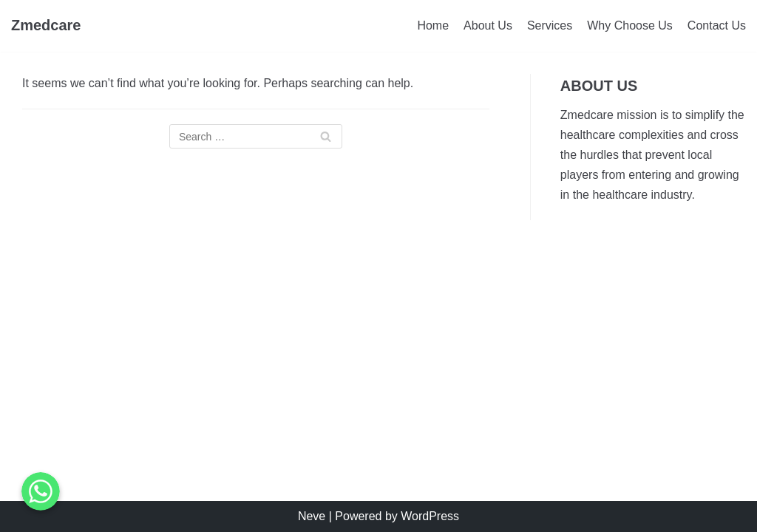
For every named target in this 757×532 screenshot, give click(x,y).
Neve (312, 516)
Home (433, 25)
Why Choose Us (630, 25)
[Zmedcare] (46, 26)
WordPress (430, 516)
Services (550, 25)
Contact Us (717, 25)
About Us (488, 25)
